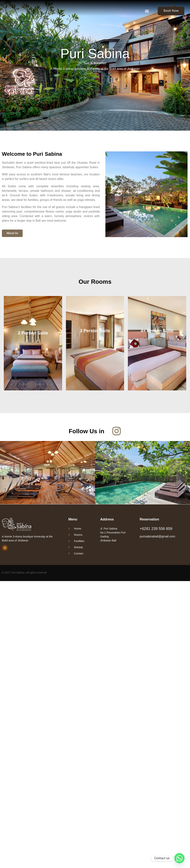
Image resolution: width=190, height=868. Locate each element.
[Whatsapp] (179, 858)
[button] (147, 11)
